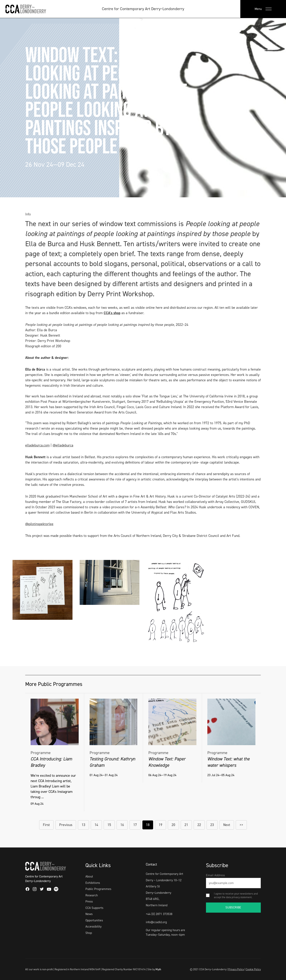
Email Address (215, 875)
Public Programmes (98, 889)
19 (160, 825)
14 (96, 825)
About (89, 876)
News (89, 914)
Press (89, 901)
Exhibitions (93, 883)
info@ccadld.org (156, 922)
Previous (66, 825)
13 (83, 825)
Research (92, 895)
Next (227, 825)
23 (212, 825)
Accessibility (93, 926)
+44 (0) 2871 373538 (159, 914)
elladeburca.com (37, 445)
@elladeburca (63, 445)
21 (186, 825)
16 (122, 825)
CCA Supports (94, 908)
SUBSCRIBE (233, 907)
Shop (89, 933)
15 (109, 825)
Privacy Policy (236, 969)
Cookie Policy (253, 969)
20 (173, 825)
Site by (154, 969)
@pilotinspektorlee (39, 524)
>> (241, 825)
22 (199, 825)
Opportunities (94, 920)
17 (135, 825)
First (46, 825)
